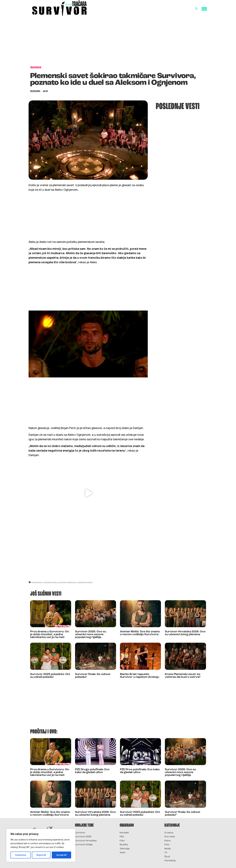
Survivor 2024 (50, 582)
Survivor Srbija (85, 582)
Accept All (61, 855)
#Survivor (37, 582)
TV (166, 853)
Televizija (125, 849)
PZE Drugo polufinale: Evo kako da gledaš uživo (92, 771)
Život (167, 857)
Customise (21, 855)
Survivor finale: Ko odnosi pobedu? (93, 676)
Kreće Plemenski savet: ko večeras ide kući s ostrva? (183, 676)
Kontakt (124, 833)
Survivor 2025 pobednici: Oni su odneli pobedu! (50, 676)
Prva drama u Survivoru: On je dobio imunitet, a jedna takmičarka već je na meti (50, 634)
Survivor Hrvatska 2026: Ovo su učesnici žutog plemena (185, 633)
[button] (196, 9)
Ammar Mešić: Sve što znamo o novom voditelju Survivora (140, 633)
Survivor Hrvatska (67, 582)
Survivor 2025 (83, 837)
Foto (122, 841)
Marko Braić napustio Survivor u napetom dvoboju (140, 676)
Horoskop (170, 861)
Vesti (122, 853)
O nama (169, 833)
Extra (167, 841)
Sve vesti (170, 837)
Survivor (80, 833)
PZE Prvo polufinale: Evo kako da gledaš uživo (140, 771)
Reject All (41, 855)
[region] (41, 845)
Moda (168, 849)
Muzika (124, 845)
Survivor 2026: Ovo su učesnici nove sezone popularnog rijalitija (91, 634)
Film (122, 837)
